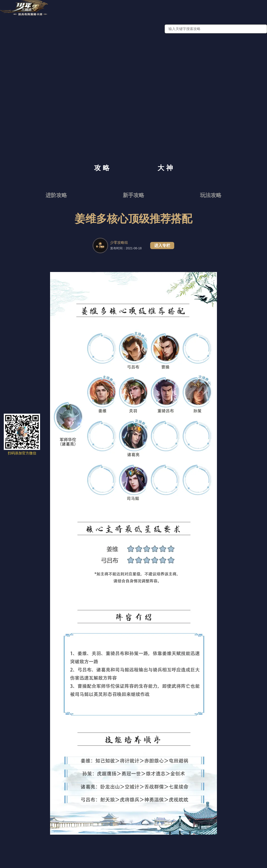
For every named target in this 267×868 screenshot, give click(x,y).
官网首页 (89, 9)
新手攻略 (133, 195)
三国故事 (214, 9)
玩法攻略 (211, 195)
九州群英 (172, 9)
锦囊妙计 (255, 9)
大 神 (165, 168)
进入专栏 (162, 246)
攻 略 (102, 168)
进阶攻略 (56, 195)
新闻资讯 (131, 9)
